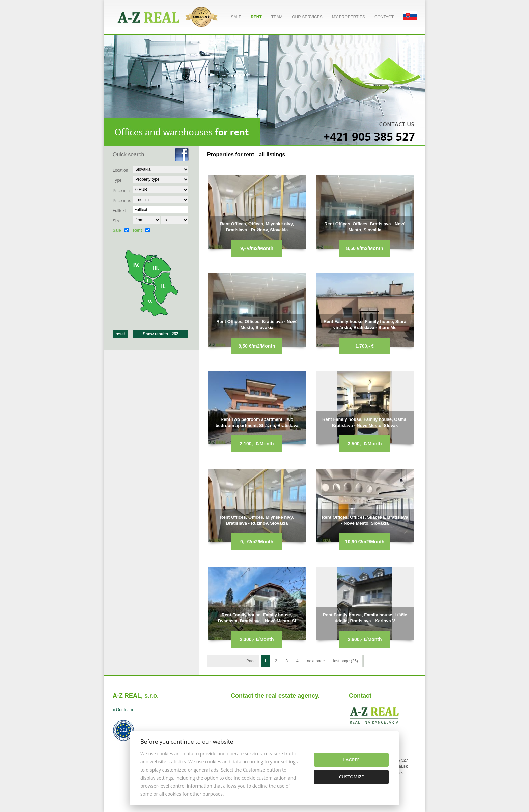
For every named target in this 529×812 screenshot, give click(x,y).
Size (117, 221)
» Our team (123, 710)
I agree (351, 760)
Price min (121, 191)
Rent (256, 17)
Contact (384, 17)
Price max (122, 201)
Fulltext (119, 211)
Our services (307, 17)
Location (120, 170)
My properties (349, 17)
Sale (236, 17)
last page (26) (345, 661)
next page (316, 661)
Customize (352, 777)
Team (277, 17)
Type (117, 180)
